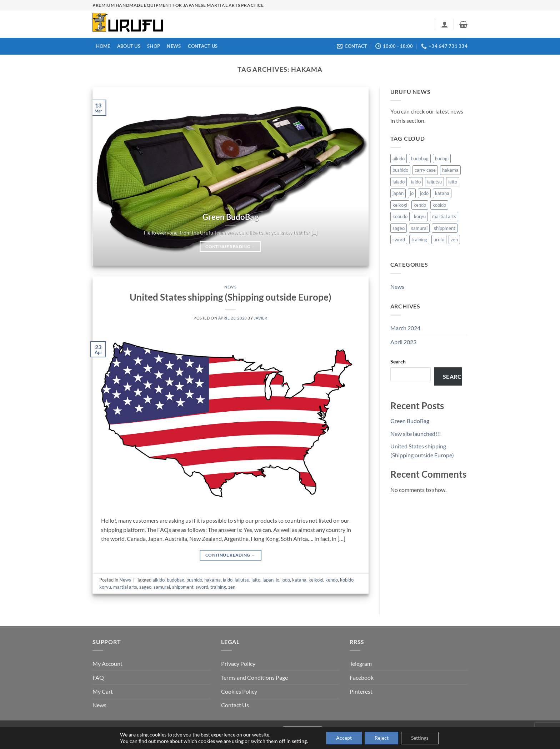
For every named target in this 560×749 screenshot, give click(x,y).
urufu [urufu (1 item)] (439, 240)
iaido (228, 580)
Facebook (362, 677)
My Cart (103, 691)
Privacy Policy (238, 663)
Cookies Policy (239, 691)
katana (299, 580)
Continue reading (230, 247)
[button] (445, 24)
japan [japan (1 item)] (398, 193)
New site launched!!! (416, 434)
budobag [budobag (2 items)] (420, 159)
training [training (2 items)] (419, 240)
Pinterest (361, 691)
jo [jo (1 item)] (412, 193)
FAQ (98, 677)
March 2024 (405, 328)
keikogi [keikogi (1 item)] (400, 205)
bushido (194, 580)
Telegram (361, 663)
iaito (256, 580)
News (174, 46)
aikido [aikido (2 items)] (399, 159)
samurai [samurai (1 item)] (419, 228)
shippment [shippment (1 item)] (445, 228)
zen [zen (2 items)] (454, 240)
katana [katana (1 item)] (442, 193)
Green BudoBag (230, 217)
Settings (422, 738)
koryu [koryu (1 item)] (420, 216)
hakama (212, 580)
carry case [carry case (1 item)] (425, 170)
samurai (162, 587)
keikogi (316, 580)
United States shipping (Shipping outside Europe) (231, 297)
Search (398, 361)
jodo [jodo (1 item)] (424, 193)
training (218, 587)
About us (129, 46)
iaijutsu (242, 580)
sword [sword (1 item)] (399, 240)
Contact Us (203, 46)
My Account (107, 663)
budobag (176, 580)
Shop (154, 46)
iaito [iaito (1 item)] (453, 182)
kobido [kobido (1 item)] (439, 205)
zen (232, 587)
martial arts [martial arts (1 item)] (444, 216)
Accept (342, 738)
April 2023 (403, 342)
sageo (145, 587)
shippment (183, 587)
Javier (261, 318)
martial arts (125, 587)
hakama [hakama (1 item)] (450, 170)
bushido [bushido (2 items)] (400, 170)
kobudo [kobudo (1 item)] (400, 216)
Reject (382, 738)
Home (103, 46)
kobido (347, 580)
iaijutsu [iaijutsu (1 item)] (434, 182)
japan (268, 580)
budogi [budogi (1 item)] (442, 159)
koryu (105, 587)
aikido (159, 580)
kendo (332, 580)
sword (202, 587)
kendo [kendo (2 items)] (420, 205)
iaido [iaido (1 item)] (416, 182)
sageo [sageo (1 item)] (399, 228)
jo (277, 580)
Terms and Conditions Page (254, 677)
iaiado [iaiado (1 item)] (399, 182)
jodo (286, 580)
